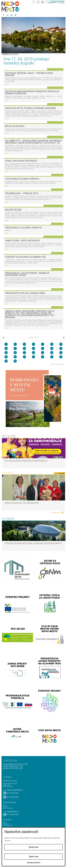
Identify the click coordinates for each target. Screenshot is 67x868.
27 (52, 357)
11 (33, 348)
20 (52, 353)
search (34, 2)
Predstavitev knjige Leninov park (25, 293)
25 (33, 357)
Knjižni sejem (13, 210)
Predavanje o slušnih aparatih (24, 228)
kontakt (38, 2)
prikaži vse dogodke (57, 364)
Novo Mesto (15, 6)
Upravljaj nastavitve (34, 863)
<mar (3, 338)
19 (43, 353)
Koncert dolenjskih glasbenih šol (26, 257)
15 (6, 353)
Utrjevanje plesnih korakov (22, 179)
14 (61, 348)
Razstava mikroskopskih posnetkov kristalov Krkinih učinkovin (32, 93)
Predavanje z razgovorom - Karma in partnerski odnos (27, 274)
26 (43, 357)
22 (6, 357)
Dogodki (6, 54)
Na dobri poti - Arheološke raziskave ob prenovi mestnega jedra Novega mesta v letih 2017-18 (33, 142)
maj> (64, 338)
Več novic (56, 512)
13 (52, 348)
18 (33, 353)
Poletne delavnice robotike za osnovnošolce (26, 461)
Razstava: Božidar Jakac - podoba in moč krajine (29, 74)
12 (43, 348)
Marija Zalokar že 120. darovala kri (21, 503)
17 (24, 353)
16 (15, 353)
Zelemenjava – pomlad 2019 (22, 193)
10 (24, 348)
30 (15, 361)
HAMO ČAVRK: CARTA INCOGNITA (22, 241)
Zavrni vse (33, 857)
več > (7, 84)
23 (15, 357)
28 (61, 357)
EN (43, 2)
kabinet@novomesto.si (13, 811)
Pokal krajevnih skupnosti (21, 161)
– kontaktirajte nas (56, 2)
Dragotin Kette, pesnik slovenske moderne (30, 108)
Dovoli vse (33, 847)
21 (61, 353)
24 (24, 357)
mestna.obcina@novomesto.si (15, 790)
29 (6, 361)
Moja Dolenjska (15, 126)
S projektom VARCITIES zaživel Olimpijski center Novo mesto (33, 543)
